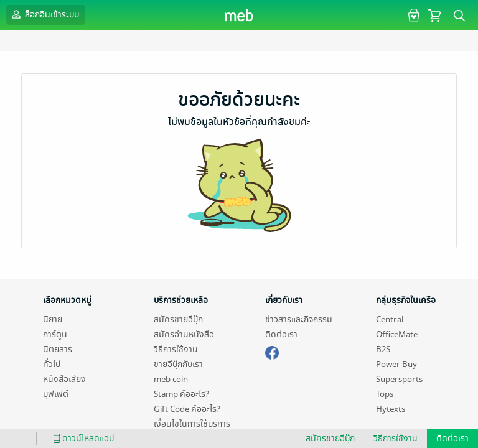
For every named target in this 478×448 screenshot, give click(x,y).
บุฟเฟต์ (56, 394)
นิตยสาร (58, 349)
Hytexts (391, 409)
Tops (385, 394)
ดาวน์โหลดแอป (82, 438)
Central (390, 320)
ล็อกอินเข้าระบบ (44, 14)
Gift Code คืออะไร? (187, 409)
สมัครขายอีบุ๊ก (178, 320)
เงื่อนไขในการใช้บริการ (192, 424)
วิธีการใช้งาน (176, 349)
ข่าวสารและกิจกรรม (299, 320)
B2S (383, 349)
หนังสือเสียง (64, 379)
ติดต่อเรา (281, 334)
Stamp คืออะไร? (181, 394)
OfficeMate (397, 334)
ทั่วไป (52, 364)
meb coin (171, 379)
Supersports (399, 379)
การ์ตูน (55, 334)
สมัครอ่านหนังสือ (184, 334)
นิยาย (53, 320)
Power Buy (396, 364)
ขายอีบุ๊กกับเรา (178, 364)
